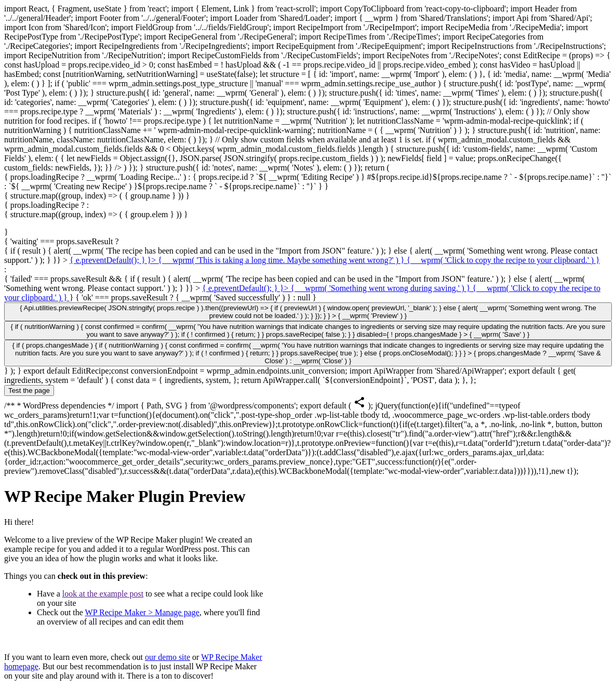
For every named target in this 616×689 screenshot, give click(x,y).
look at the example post (103, 594)
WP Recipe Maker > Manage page (142, 612)
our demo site (168, 657)
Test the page (29, 390)
